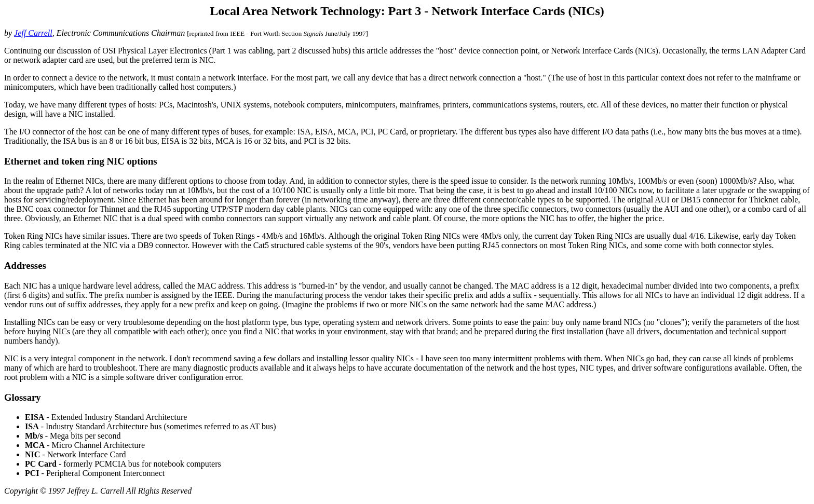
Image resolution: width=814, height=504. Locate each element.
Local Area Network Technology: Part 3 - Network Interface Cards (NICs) (407, 11)
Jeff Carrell (33, 33)
